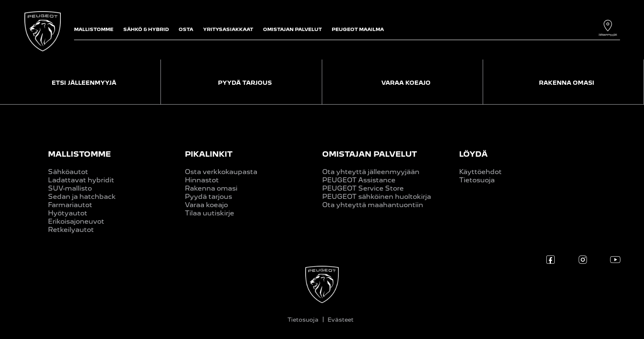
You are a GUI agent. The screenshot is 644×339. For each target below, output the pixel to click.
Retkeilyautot (71, 230)
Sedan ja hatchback (82, 197)
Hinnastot (202, 180)
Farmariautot (70, 205)
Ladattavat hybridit (81, 180)
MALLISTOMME (79, 154)
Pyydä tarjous (208, 197)
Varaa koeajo (206, 205)
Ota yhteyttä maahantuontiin (373, 205)
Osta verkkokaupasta (221, 172)
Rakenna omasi (211, 188)
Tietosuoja (477, 180)
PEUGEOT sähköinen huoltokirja (377, 197)
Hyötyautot (68, 213)
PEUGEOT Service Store (363, 188)
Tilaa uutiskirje (209, 213)
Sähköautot (68, 172)
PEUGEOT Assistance (359, 180)
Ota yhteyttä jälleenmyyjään (371, 172)
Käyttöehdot (480, 172)
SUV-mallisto (70, 188)
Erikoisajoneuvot (76, 221)
